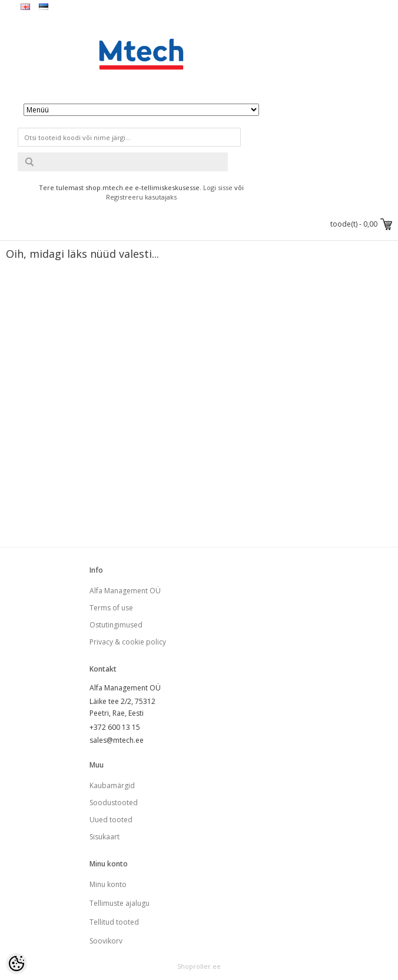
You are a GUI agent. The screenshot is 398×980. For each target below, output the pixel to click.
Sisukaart (105, 837)
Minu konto (108, 884)
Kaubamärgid (112, 785)
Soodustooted (114, 803)
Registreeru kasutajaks (141, 197)
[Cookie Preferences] (16, 964)
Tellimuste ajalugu (120, 903)
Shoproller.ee (199, 966)
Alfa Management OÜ (125, 591)
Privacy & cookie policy (128, 642)
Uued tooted (111, 820)
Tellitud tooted (114, 922)
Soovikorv (106, 941)
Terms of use (111, 608)
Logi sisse (218, 187)
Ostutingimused (116, 625)
